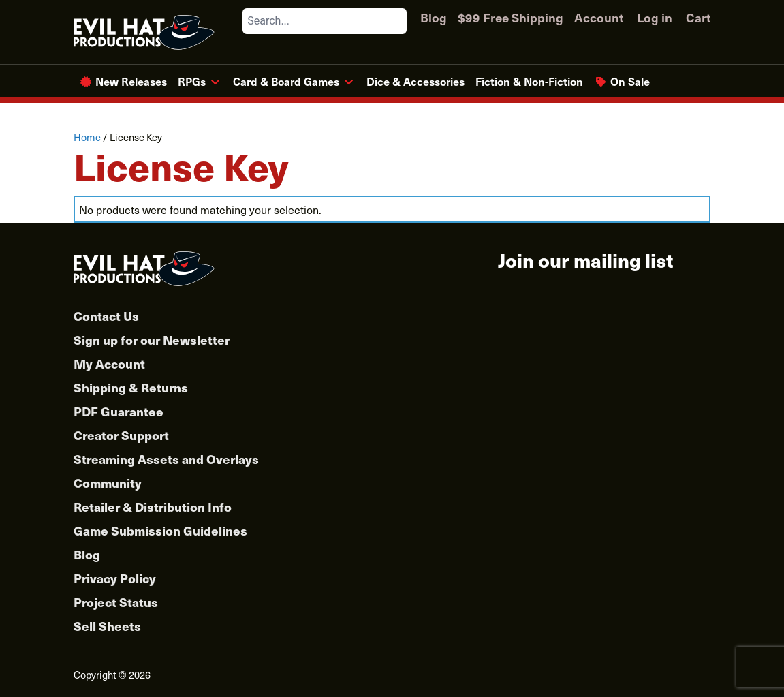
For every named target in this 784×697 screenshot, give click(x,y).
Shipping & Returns (131, 387)
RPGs (192, 81)
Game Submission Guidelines (160, 530)
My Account (109, 363)
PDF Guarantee (119, 411)
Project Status (116, 602)
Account (599, 17)
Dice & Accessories (415, 81)
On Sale (630, 81)
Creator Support (121, 435)
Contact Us (106, 316)
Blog (434, 17)
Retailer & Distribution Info (153, 507)
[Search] (396, 21)
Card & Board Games (286, 81)
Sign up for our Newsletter (152, 340)
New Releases (131, 81)
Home (87, 137)
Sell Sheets (107, 626)
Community (108, 483)
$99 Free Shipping (511, 17)
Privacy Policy (115, 578)
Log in (655, 17)
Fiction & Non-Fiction (529, 81)
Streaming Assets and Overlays (166, 459)
